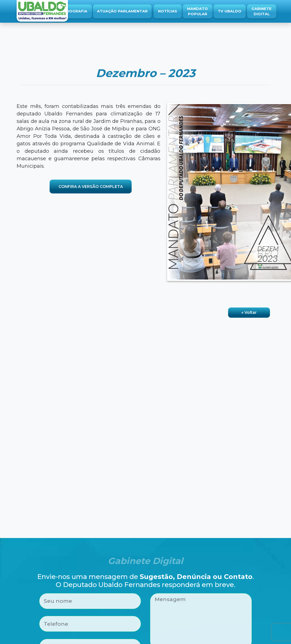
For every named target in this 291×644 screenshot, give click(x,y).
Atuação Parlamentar (122, 11)
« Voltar (249, 312)
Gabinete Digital (261, 11)
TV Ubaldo (230, 11)
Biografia (76, 11)
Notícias (168, 11)
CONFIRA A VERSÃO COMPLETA (91, 187)
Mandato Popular (197, 11)
